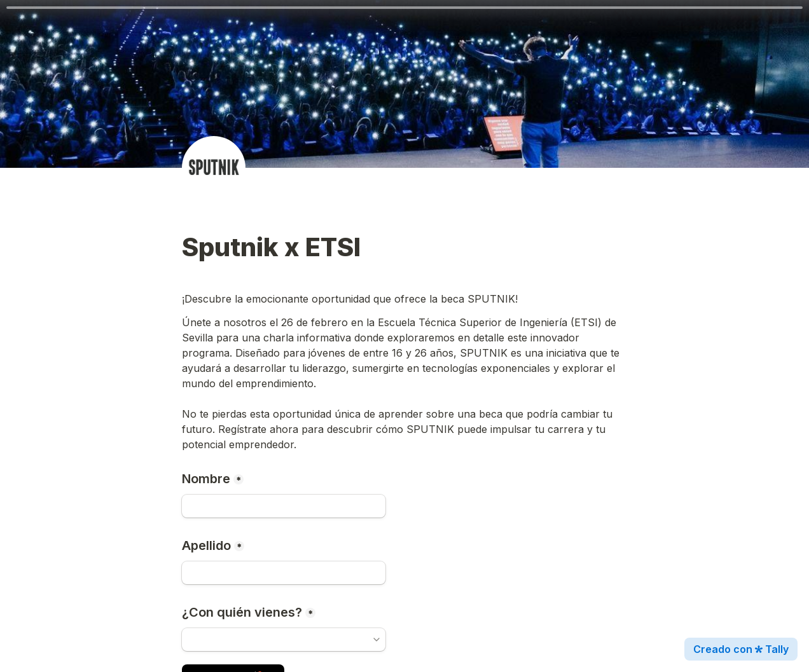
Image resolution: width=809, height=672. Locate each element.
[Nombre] (284, 506)
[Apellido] (284, 573)
